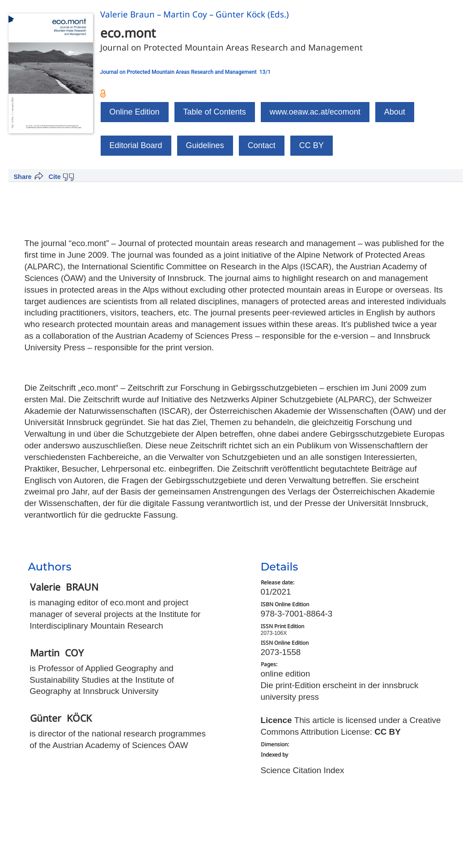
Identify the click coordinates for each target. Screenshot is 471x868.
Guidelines (205, 145)
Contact (262, 145)
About (395, 112)
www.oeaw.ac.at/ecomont (315, 112)
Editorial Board (136, 145)
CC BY (312, 145)
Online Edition (135, 112)
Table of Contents (215, 112)
